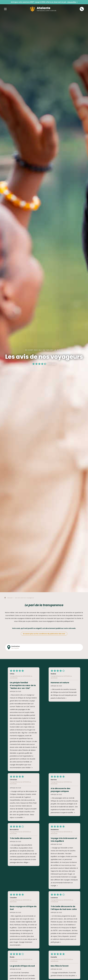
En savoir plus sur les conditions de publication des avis (44, 634)
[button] (5, 9)
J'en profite (71, 2)
